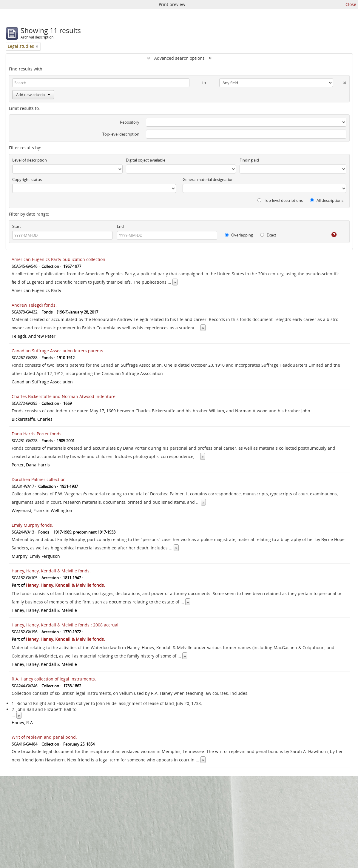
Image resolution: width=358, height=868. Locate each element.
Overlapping (239, 235)
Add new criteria (33, 95)
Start (17, 226)
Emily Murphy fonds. (32, 525)
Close (351, 4)
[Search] (101, 83)
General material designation (208, 179)
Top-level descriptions (280, 200)
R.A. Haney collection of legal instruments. (54, 679)
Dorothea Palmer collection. (39, 479)
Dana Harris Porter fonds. (37, 434)
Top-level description (121, 134)
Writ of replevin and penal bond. (44, 737)
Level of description (30, 160)
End (120, 226)
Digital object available (146, 160)
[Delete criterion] (340, 82)
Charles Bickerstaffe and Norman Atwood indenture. (64, 396)
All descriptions (327, 200)
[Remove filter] (37, 46)
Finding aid (249, 160)
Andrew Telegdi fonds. (34, 305)
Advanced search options (179, 58)
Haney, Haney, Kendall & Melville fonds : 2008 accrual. (66, 625)
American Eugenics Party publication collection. (59, 259)
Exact (268, 235)
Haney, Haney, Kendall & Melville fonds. (51, 571)
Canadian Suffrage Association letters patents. (58, 351)
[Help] (330, 235)
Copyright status (27, 179)
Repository (130, 122)
